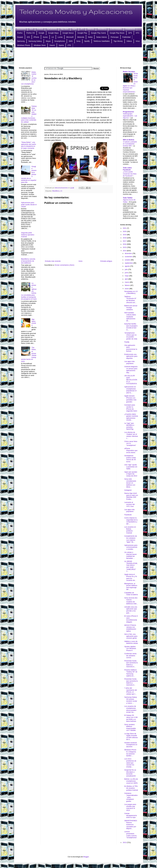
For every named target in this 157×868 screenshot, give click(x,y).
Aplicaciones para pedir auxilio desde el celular (29, 205)
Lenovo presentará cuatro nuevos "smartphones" (131, 835)
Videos (129, 41)
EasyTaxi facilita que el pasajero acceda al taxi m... (131, 327)
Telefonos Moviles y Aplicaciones (76, 11)
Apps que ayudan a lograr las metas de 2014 (131, 474)
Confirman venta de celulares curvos (130, 656)
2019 (125, 235)
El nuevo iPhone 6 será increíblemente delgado (131, 619)
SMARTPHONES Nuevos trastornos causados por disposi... (131, 825)
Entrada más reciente (53, 261)
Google (41, 33)
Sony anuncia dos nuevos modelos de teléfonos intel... (131, 601)
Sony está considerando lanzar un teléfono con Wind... (130, 483)
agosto (127, 266)
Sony (78, 41)
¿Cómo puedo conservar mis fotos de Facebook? (130, 174)
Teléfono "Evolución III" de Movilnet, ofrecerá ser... (130, 300)
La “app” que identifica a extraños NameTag (129, 426)
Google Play (82, 33)
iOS (28, 37)
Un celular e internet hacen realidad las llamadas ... (130, 555)
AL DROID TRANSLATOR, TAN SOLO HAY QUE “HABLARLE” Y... (131, 566)
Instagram (128, 490)
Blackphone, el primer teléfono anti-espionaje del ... (131, 587)
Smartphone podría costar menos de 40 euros (130, 459)
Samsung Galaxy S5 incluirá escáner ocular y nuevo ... (131, 700)
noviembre (129, 257)
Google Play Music (117, 33)
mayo (127, 276)
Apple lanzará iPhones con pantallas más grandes (130, 399)
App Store (65, 29)
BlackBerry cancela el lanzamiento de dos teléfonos (28, 261)
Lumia (60, 37)
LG (53, 37)
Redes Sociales (129, 72)
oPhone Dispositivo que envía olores (131, 450)
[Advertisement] (79, 57)
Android (40, 29)
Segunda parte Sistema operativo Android (28, 235)
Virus (138, 41)
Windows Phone (24, 45)
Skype (48, 41)
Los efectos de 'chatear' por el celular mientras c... (131, 435)
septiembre (129, 263)
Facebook (128, 515)
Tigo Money (118, 41)
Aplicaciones (52, 29)
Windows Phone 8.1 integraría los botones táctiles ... (130, 753)
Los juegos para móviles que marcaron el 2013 (130, 807)
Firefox (20, 33)
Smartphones (60, 41)
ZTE (69, 45)
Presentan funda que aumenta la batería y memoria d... (131, 664)
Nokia (90, 37)
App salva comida (34, 322)
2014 (125, 251)
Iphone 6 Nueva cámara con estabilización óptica (130, 628)
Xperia (61, 45)
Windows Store (40, 45)
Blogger (86, 857)
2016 (125, 244)
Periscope (114, 37)
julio (126, 269)
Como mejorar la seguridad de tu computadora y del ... (131, 521)
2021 (125, 228)
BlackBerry (102, 29)
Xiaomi (52, 45)
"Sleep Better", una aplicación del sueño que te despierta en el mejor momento (29, 145)
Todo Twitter (128, 198)
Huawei (20, 37)
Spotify (87, 41)
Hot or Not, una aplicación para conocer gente (131, 636)
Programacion (128, 112)
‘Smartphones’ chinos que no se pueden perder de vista (131, 336)
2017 (125, 241)
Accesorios (21, 29)
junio (127, 273)
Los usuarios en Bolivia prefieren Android (130, 530)
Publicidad (126, 37)
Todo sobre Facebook (127, 169)
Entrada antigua (106, 261)
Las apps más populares (129, 362)
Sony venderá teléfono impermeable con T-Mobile (130, 727)
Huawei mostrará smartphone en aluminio (131, 745)
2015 (125, 247)
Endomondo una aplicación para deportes (131, 356)
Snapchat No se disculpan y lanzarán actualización (130, 773)
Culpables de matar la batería (131, 594)
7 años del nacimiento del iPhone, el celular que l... (131, 691)
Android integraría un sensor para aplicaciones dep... (131, 370)
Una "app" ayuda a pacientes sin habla (131, 467)
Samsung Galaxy (35, 41)
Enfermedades (116, 29)
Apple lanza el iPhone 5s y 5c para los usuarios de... (131, 577)
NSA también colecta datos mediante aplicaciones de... (130, 317)
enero (127, 289)
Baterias (91, 29)
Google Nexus (68, 33)
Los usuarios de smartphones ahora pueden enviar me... (130, 709)
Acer (31, 29)
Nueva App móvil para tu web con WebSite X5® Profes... (131, 496)
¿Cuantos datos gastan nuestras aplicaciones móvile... (131, 417)
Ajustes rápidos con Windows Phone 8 (130, 648)
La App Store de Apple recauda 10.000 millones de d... (131, 737)
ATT (82, 29)
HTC (138, 33)
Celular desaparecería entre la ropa (131, 815)
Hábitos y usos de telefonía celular (131, 642)
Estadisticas (130, 29)
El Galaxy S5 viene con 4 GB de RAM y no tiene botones (131, 718)
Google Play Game (98, 33)
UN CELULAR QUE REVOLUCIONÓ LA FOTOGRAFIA (131, 380)
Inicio (80, 261)
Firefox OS (31, 33)
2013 (125, 842)
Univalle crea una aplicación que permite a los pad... (131, 610)
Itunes (45, 37)
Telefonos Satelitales (102, 41)
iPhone (36, 37)
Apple (75, 29)
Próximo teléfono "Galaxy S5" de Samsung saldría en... (131, 673)
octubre (128, 260)
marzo (127, 282)
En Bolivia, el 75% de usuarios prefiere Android (131, 788)
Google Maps (53, 33)
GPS (130, 33)
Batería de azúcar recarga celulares (131, 308)
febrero (128, 285)
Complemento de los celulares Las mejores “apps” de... (131, 539)
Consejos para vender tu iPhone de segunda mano (131, 408)
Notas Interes (102, 37)
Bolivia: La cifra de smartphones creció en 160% (131, 781)
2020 (125, 231)
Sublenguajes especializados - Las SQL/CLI (130, 116)
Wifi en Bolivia (129, 140)
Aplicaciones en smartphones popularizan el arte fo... (130, 390)
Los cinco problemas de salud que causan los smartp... (130, 763)
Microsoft (70, 37)
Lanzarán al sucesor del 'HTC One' (129, 504)
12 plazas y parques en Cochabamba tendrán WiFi (130, 144)
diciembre (129, 253)
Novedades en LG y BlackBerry (131, 292)
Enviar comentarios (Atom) (65, 265)
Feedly (127, 342)
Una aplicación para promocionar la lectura (131, 348)
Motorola (81, 37)
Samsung (21, 41)
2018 (125, 238)
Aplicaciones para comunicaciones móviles (131, 547)
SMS (71, 41)
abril (127, 279)
